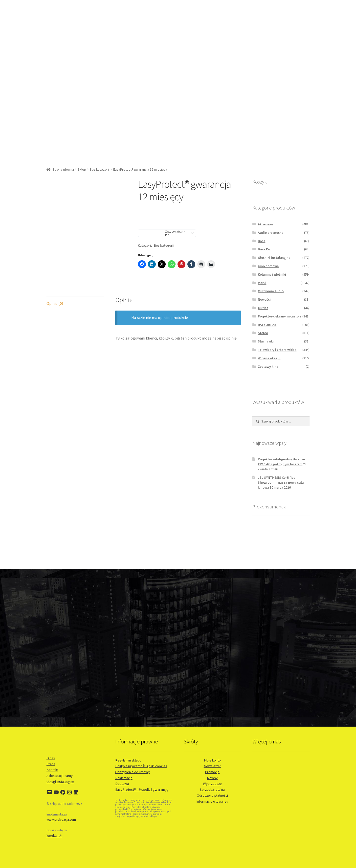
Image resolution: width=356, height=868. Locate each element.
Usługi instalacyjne (60, 782)
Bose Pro (265, 249)
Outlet (263, 308)
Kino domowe (268, 266)
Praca (51, 764)
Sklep (82, 169)
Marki (262, 283)
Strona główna (63, 169)
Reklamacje (124, 778)
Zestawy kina (268, 367)
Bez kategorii (100, 169)
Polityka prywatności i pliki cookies (141, 766)
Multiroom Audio (271, 291)
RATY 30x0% (267, 325)
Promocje (212, 772)
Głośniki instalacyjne (274, 258)
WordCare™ (54, 836)
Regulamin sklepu (128, 760)
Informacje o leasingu (212, 801)
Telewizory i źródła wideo (277, 350)
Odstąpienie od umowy (133, 772)
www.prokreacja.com (61, 820)
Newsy (212, 778)
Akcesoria (265, 224)
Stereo (263, 333)
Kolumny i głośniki (272, 274)
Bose (262, 241)
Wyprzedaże (212, 784)
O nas (51, 758)
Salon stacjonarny (60, 776)
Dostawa (122, 784)
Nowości (264, 299)
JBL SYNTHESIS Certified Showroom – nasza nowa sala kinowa (281, 482)
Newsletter (212, 766)
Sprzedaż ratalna (212, 789)
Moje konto (212, 760)
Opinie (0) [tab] (55, 303)
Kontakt (52, 770)
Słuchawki (266, 341)
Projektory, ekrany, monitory (280, 316)
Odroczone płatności (212, 795)
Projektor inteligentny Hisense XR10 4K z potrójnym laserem (281, 462)
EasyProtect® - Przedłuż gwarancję (142, 789)
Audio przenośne (271, 233)
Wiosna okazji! (269, 358)
